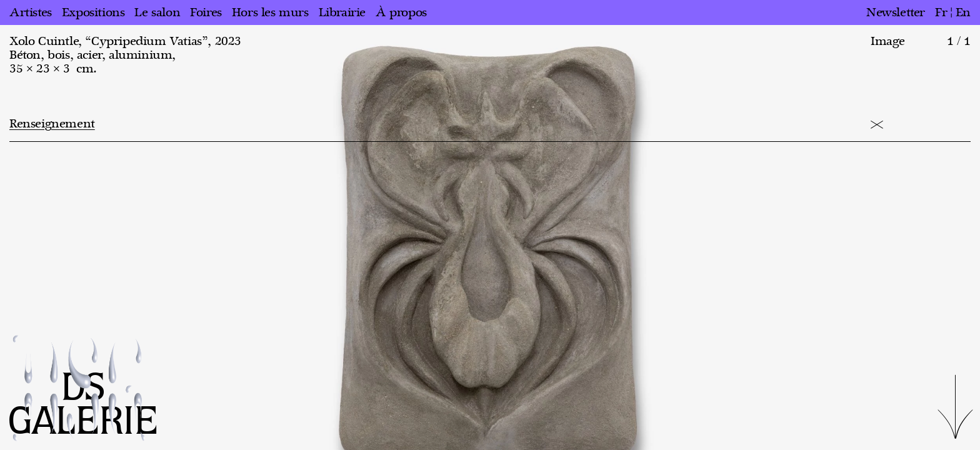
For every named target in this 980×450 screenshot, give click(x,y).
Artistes (31, 12)
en (963, 12)
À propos (401, 12)
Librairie (342, 12)
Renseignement (52, 124)
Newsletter (896, 12)
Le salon (157, 12)
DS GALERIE (83, 405)
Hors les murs (270, 12)
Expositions (93, 12)
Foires (206, 12)
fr (941, 12)
